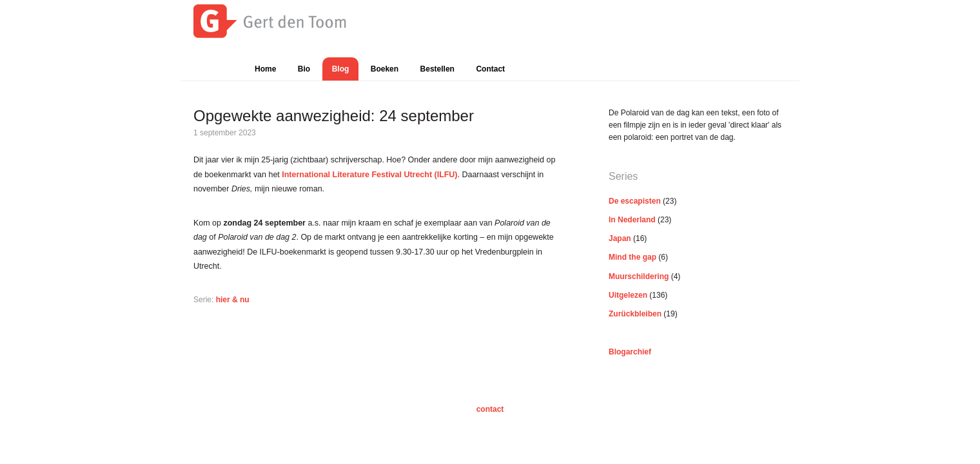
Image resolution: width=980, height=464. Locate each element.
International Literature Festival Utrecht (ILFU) (369, 175)
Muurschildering (639, 276)
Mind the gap (632, 257)
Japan (620, 238)
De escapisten (635, 201)
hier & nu (233, 300)
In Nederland (632, 220)
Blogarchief (630, 352)
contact (490, 409)
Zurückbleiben (635, 314)
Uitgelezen (628, 295)
